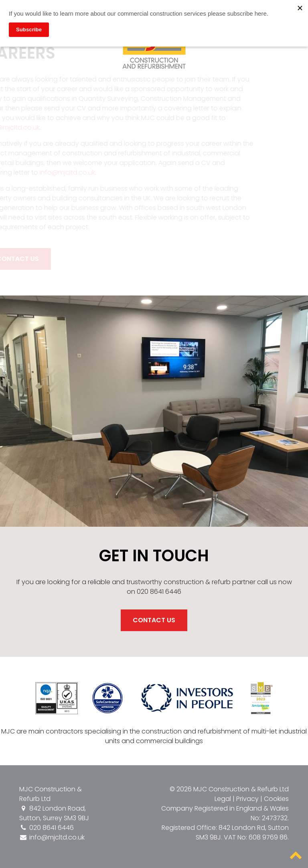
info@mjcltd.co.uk (65, 172)
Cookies (276, 799)
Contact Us (154, 620)
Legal (223, 799)
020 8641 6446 (47, 828)
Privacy (247, 799)
